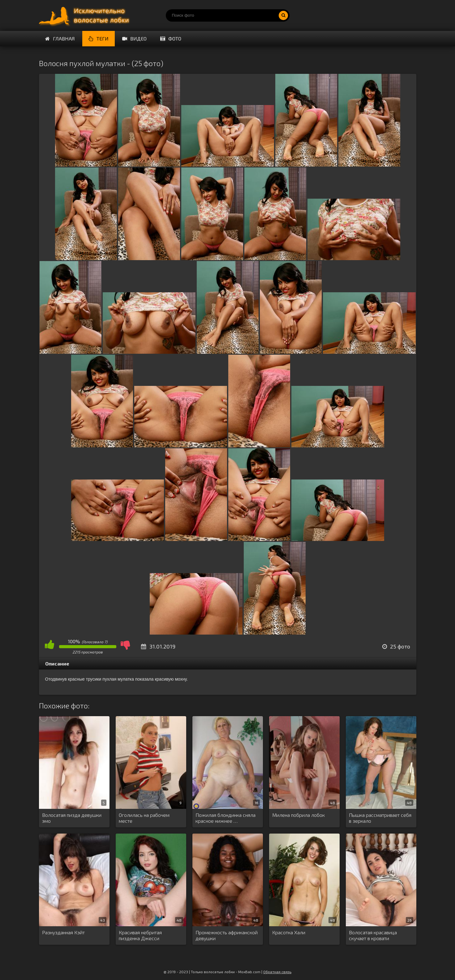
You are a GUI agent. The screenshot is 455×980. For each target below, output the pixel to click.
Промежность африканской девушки (227, 935)
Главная (60, 38)
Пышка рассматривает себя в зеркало (380, 818)
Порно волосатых (85, 15)
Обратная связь (277, 972)
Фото (171, 38)
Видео (134, 38)
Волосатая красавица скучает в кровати (373, 935)
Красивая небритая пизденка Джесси (140, 935)
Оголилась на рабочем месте (144, 818)
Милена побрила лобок (298, 815)
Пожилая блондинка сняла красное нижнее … (225, 818)
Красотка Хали (289, 932)
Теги (99, 38)
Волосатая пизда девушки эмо (72, 818)
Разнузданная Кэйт (63, 932)
